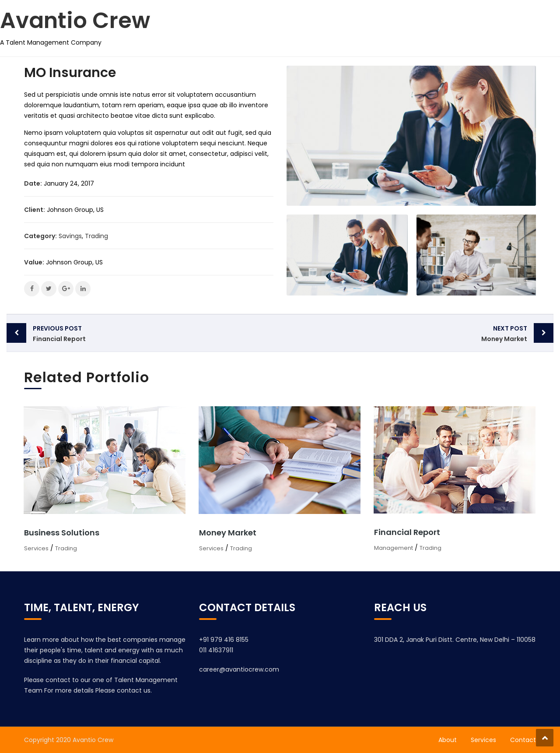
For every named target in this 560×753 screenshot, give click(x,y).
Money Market (406, 333)
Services (36, 548)
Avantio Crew (75, 21)
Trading (96, 236)
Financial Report (154, 333)
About (448, 740)
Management (394, 548)
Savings (70, 236)
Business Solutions (62, 533)
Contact (523, 740)
